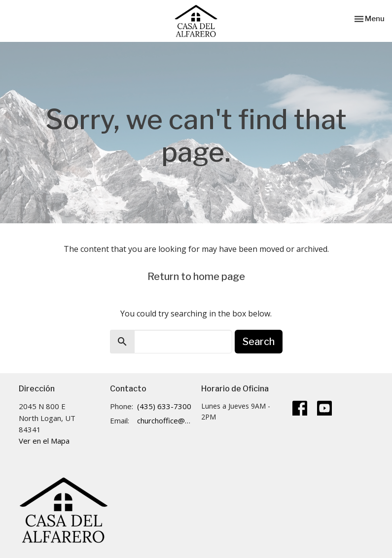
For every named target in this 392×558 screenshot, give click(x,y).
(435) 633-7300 (164, 406)
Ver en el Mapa (44, 441)
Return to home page (196, 277)
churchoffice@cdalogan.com (164, 420)
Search (259, 342)
